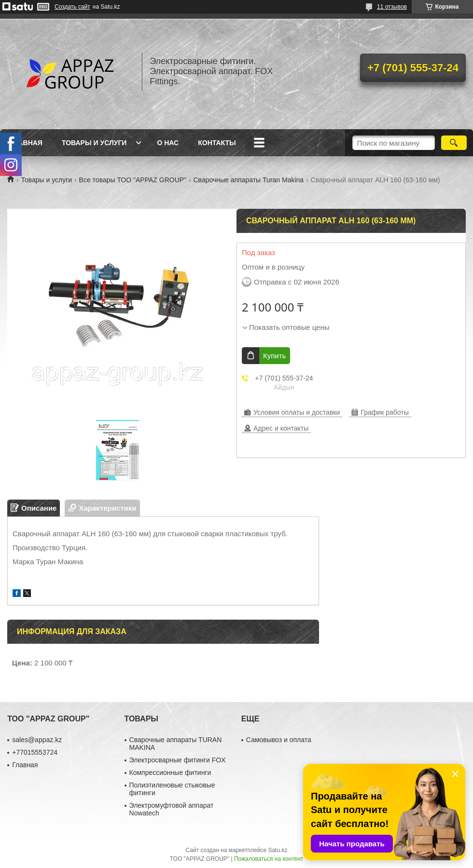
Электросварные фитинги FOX (178, 760)
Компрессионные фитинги (170, 773)
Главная (26, 143)
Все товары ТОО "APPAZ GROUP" (133, 180)
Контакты (217, 143)
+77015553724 (35, 752)
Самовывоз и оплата (279, 740)
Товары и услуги (94, 143)
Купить (274, 356)
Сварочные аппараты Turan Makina (249, 180)
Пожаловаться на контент (269, 859)
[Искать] (454, 143)
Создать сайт (72, 7)
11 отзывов (392, 7)
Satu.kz (278, 850)
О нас (168, 143)
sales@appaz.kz (37, 740)
